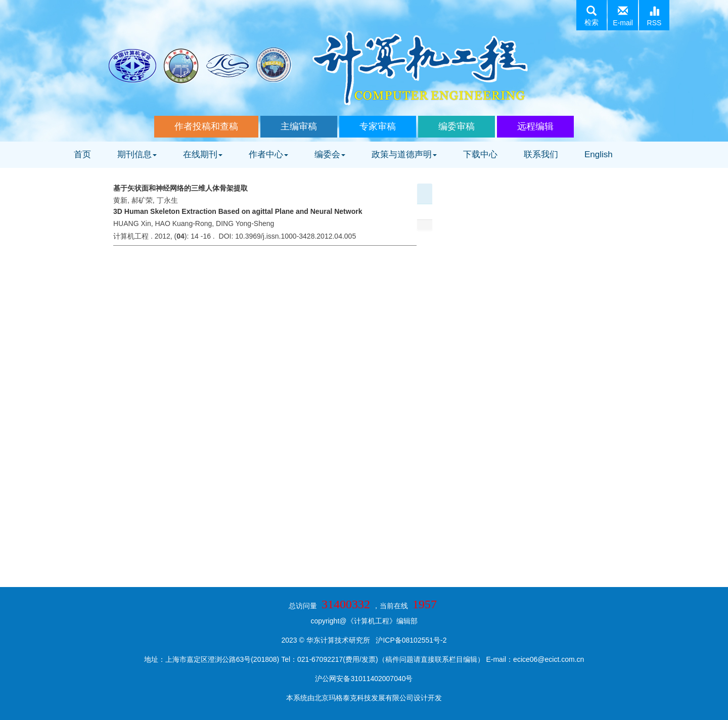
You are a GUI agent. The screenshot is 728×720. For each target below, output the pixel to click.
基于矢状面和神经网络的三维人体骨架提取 (180, 188)
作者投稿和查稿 (206, 126)
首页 (82, 154)
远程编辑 (535, 126)
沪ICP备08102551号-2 (411, 640)
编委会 (330, 154)
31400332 (346, 604)
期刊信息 (137, 154)
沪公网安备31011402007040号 (364, 679)
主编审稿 (299, 126)
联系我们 (541, 154)
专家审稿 (378, 126)
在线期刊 (203, 154)
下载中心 (480, 154)
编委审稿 (457, 126)
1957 (425, 604)
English (599, 154)
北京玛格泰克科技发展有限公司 (364, 698)
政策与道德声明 (404, 154)
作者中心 (268, 154)
